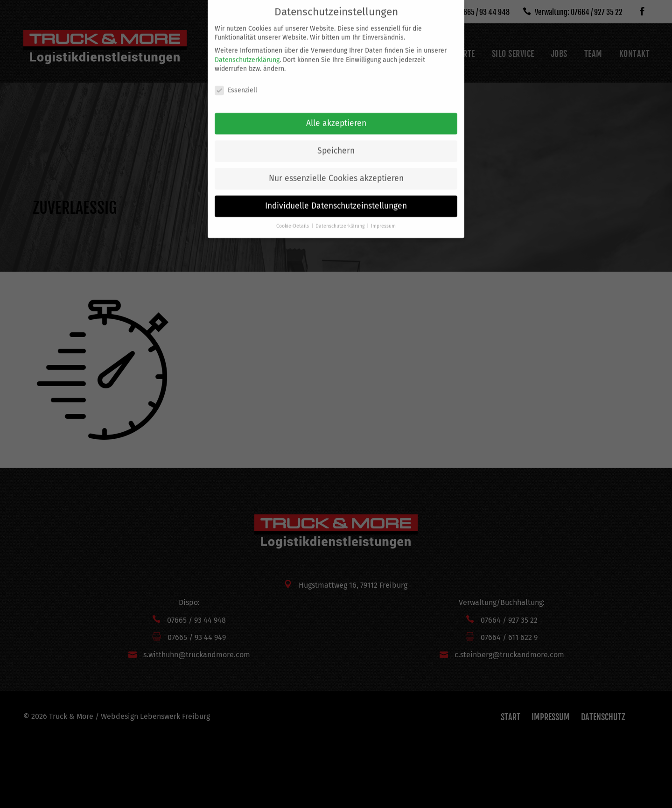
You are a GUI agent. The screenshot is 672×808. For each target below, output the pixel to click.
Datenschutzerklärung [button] (341, 218)
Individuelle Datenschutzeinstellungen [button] (336, 198)
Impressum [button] (383, 218)
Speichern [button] (336, 143)
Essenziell (236, 82)
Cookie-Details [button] (293, 218)
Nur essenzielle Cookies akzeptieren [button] (336, 170)
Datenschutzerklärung (247, 52)
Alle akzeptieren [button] (336, 115)
